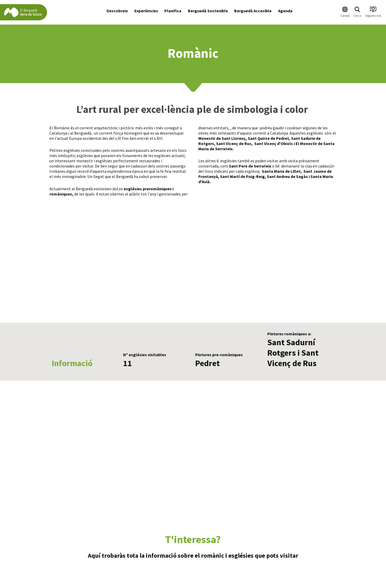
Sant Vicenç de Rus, (234, 143)
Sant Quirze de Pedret (268, 138)
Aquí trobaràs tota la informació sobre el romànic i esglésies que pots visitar (193, 555)
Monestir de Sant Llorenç (222, 138)
